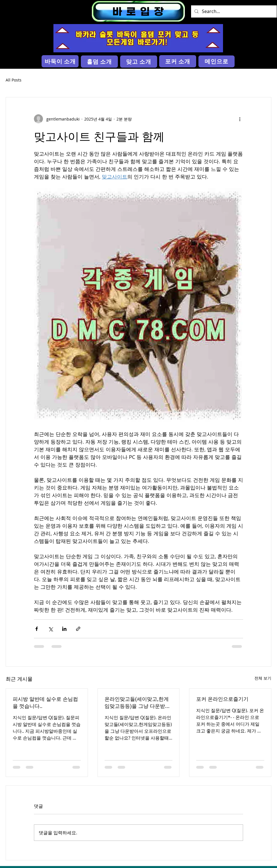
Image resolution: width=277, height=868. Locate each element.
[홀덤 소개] (99, 62)
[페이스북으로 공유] (37, 629)
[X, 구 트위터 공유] (50, 629)
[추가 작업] (240, 119)
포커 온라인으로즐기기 (222, 699)
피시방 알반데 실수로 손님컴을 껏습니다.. (45, 702)
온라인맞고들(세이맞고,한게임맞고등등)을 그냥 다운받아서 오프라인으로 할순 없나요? (138, 702)
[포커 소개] (178, 61)
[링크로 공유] (78, 629)
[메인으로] (217, 61)
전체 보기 (263, 678)
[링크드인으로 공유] (64, 629)
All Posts (14, 80)
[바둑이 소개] (60, 61)
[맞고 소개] (139, 62)
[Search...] (233, 11)
